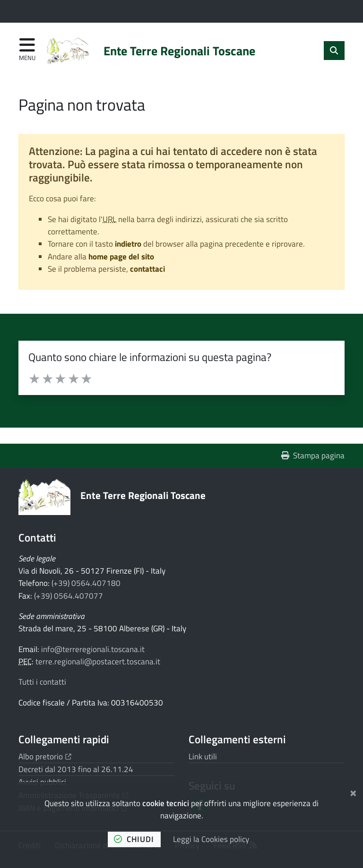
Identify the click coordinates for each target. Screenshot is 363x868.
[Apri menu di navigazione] (27, 50)
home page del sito (121, 257)
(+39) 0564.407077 (69, 596)
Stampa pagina (313, 455)
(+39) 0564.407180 (86, 583)
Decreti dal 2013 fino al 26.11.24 (76, 769)
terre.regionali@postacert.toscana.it (98, 662)
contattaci (147, 269)
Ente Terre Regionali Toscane (143, 495)
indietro (128, 244)
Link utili (203, 756)
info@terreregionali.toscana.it (93, 649)
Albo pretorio (45, 756)
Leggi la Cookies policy (211, 839)
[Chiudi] (353, 792)
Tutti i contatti (42, 682)
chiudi (134, 839)
